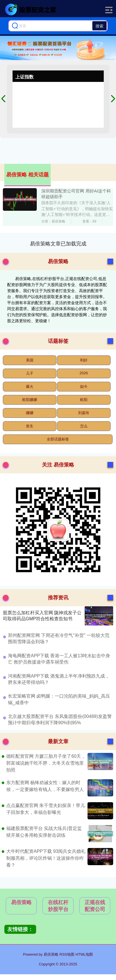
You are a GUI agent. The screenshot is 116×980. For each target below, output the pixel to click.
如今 (84, 386)
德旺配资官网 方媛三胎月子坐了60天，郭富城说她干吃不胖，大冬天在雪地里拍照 (46, 763)
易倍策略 (21, 902)
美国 (30, 360)
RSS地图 (67, 954)
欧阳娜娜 (30, 400)
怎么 (84, 426)
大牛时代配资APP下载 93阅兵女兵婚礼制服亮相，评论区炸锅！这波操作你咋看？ (46, 858)
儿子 (30, 373)
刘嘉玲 (84, 413)
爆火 (30, 386)
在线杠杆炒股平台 (58, 906)
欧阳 (84, 400)
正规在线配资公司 (95, 906)
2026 (84, 373)
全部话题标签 (58, 439)
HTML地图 (84, 954)
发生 (30, 426)
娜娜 (30, 413)
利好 (84, 360)
